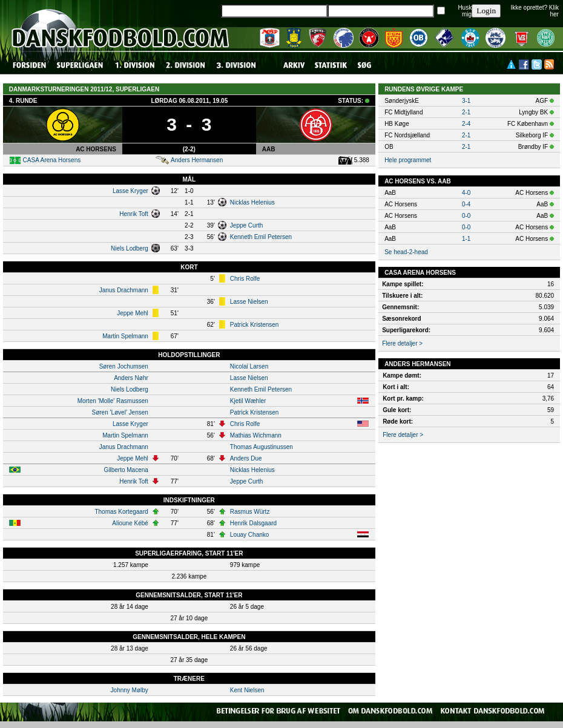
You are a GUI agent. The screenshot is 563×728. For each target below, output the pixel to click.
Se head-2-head (406, 252)
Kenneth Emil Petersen (261, 237)
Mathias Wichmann (256, 435)
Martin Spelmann (125, 336)
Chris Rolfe (245, 279)
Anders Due (246, 458)
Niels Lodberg (130, 248)
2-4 (466, 124)
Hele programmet (408, 160)
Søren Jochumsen (124, 366)
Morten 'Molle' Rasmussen (113, 401)
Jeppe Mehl (133, 313)
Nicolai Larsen (249, 366)
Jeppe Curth (246, 225)
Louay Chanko (250, 535)
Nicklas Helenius (252, 202)
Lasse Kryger (130, 191)
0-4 (466, 204)
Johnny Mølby (130, 690)
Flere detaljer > (402, 343)
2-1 (466, 112)
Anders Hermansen (197, 160)
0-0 (466, 216)
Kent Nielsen (247, 690)
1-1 (466, 239)
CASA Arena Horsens (52, 160)
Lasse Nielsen (249, 302)
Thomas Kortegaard (121, 512)
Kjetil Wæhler (248, 401)
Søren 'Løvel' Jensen (120, 412)
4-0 (466, 193)
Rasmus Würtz (250, 512)
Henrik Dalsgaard (253, 523)
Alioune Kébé (130, 523)
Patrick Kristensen (255, 325)
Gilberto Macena (126, 470)
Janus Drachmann (124, 290)
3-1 (466, 101)
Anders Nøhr (131, 378)
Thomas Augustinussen (262, 447)
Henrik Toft (134, 214)
